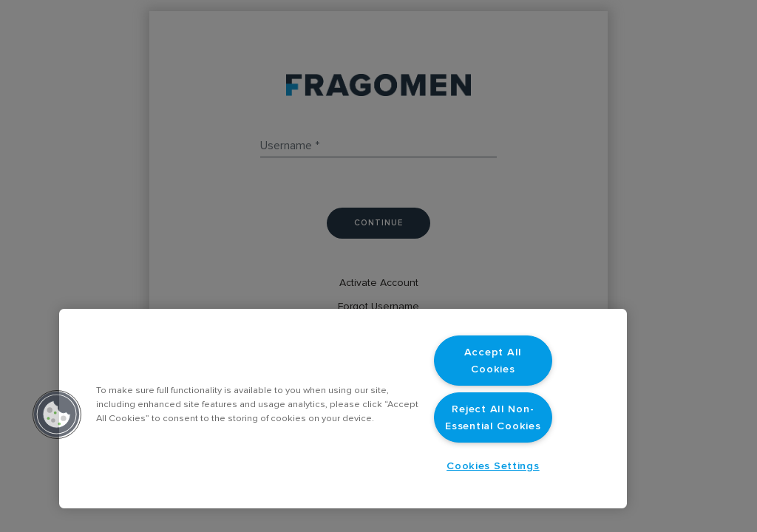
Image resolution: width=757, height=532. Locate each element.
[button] (57, 415)
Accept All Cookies (493, 361)
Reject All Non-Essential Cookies (493, 417)
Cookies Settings (493, 466)
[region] (343, 409)
